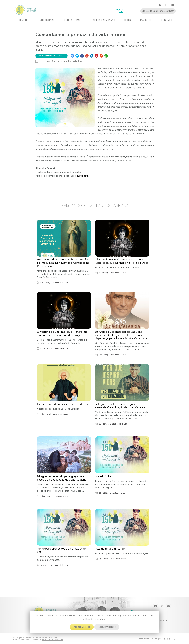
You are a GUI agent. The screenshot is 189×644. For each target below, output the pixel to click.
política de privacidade (94, 619)
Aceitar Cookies (82, 627)
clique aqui (82, 176)
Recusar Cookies (107, 627)
